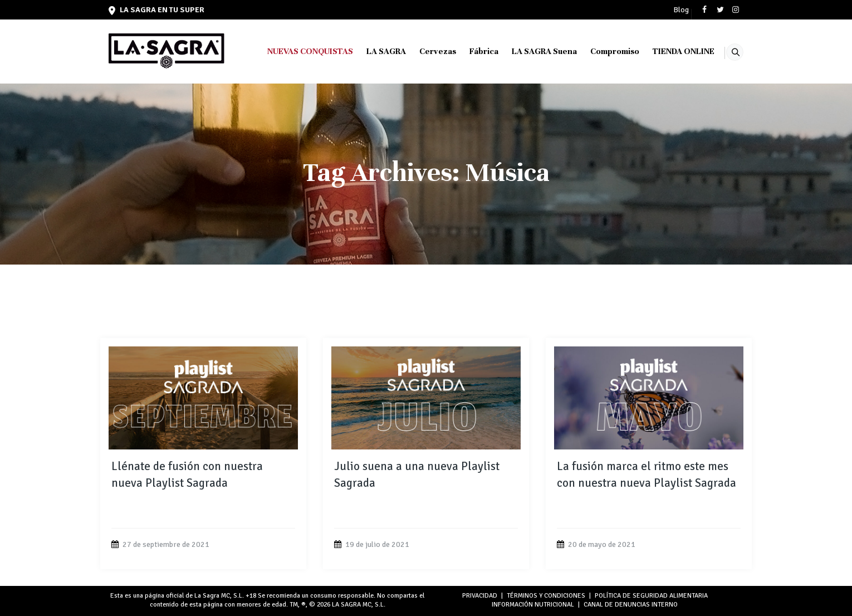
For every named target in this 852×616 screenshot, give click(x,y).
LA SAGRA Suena (530, 51)
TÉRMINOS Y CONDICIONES (546, 596)
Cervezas (424, 51)
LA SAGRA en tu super (156, 10)
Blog (681, 10)
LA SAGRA (372, 51)
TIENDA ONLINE (670, 51)
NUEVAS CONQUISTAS (296, 51)
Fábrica (470, 51)
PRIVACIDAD (480, 596)
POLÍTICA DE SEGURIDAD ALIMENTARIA (651, 596)
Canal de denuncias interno (631, 605)
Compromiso (601, 51)
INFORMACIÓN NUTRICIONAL (533, 605)
